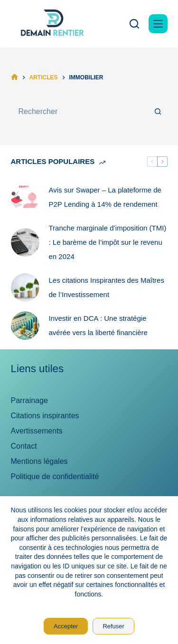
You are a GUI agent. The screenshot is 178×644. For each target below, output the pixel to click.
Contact (24, 446)
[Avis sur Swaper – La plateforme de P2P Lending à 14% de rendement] (25, 197)
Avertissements (37, 431)
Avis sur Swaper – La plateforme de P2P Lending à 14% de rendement (105, 197)
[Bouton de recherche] (158, 112)
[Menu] (158, 24)
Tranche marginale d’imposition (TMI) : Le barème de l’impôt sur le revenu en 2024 (108, 242)
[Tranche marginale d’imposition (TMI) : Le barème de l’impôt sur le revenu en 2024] (25, 242)
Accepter (66, 626)
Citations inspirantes (45, 416)
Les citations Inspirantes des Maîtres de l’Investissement (107, 287)
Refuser (113, 626)
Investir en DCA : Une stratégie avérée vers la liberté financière (98, 325)
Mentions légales (39, 461)
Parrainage (29, 400)
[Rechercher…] (80, 112)
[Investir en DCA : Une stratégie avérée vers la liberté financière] (25, 326)
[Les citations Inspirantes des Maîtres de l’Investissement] (25, 288)
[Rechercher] (134, 24)
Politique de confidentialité (55, 476)
